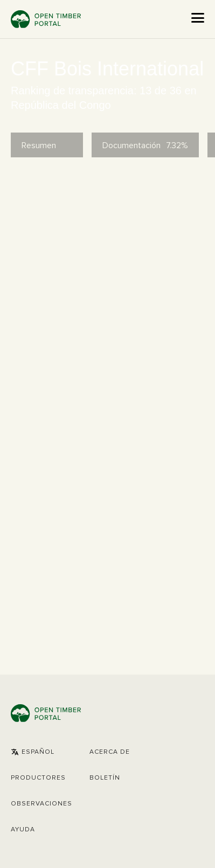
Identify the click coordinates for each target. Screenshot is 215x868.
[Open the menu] (198, 18)
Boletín (105, 778)
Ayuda (23, 830)
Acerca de (110, 752)
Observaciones (41, 804)
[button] (33, 752)
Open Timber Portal (46, 19)
